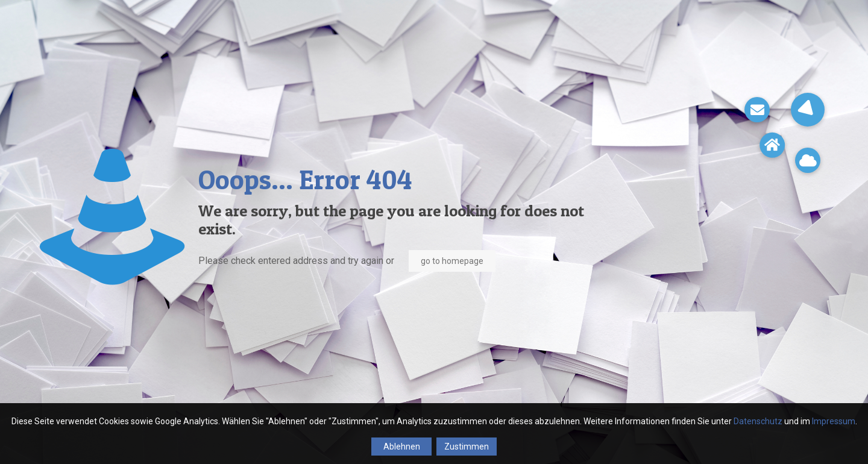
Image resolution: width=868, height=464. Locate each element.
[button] (808, 110)
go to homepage (452, 261)
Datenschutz (758, 421)
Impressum (834, 421)
